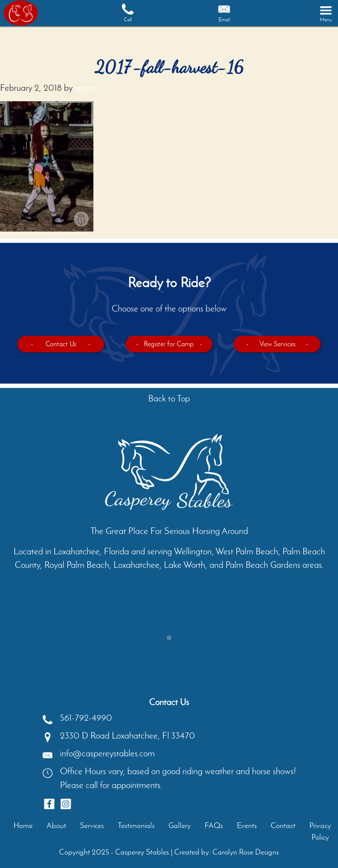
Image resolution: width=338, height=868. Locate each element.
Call (128, 13)
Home (23, 825)
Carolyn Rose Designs (246, 852)
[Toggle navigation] (326, 13)
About (56, 825)
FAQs (214, 825)
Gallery (180, 825)
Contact (283, 825)
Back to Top (169, 398)
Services (92, 825)
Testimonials (136, 825)
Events (247, 825)
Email (224, 13)
